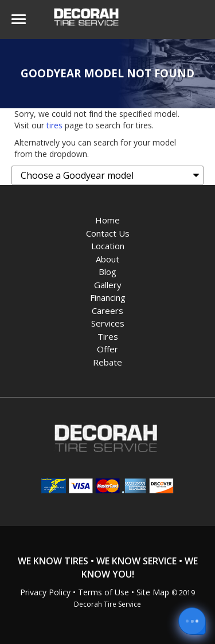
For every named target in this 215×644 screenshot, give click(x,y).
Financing (108, 297)
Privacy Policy (45, 592)
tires (54, 125)
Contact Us (108, 233)
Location (108, 246)
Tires (108, 336)
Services (108, 323)
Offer (107, 349)
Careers (107, 311)
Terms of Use (103, 592)
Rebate (107, 362)
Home (107, 220)
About (107, 259)
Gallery (108, 285)
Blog (107, 272)
